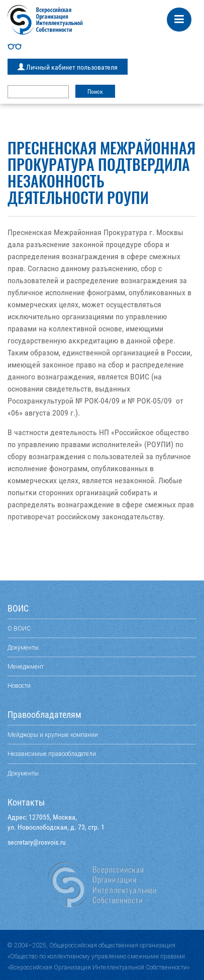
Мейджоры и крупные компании (53, 735)
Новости (19, 685)
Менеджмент (26, 666)
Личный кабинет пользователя (68, 67)
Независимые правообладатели (52, 754)
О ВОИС (19, 628)
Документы (23, 647)
